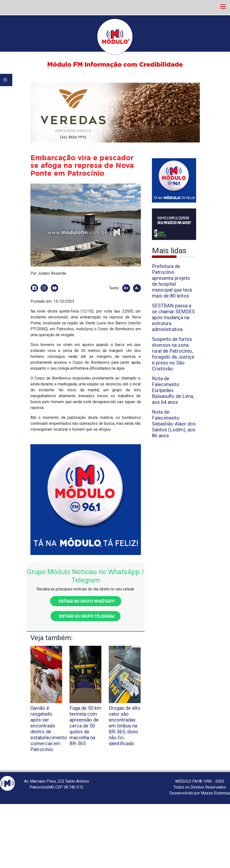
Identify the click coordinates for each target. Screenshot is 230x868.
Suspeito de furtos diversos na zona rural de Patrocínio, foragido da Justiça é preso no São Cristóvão (173, 354)
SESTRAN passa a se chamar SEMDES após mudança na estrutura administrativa (173, 317)
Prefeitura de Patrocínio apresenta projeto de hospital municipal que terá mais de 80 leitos (172, 281)
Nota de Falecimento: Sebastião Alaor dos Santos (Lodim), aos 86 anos (174, 424)
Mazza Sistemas (215, 793)
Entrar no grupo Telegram (86, 616)
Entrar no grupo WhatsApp (86, 601)
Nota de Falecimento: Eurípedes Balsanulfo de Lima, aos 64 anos (173, 390)
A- (137, 288)
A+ (126, 288)
